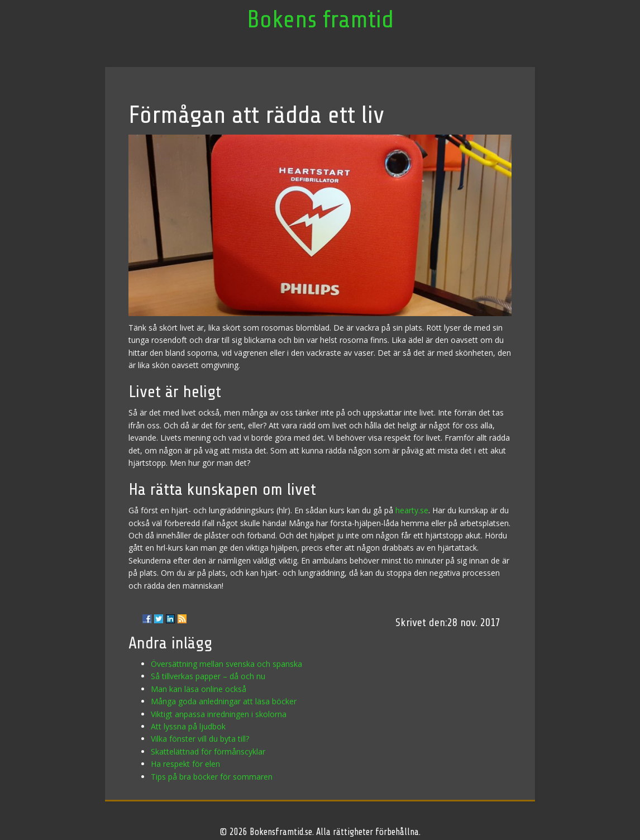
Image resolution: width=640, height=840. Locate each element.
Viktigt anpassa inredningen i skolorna (219, 714)
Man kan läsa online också (199, 689)
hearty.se (412, 510)
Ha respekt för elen (185, 764)
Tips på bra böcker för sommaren (212, 777)
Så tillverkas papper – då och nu (208, 676)
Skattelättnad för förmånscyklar (208, 751)
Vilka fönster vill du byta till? (200, 739)
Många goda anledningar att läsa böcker (224, 701)
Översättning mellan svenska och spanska (226, 664)
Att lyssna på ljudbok (188, 726)
